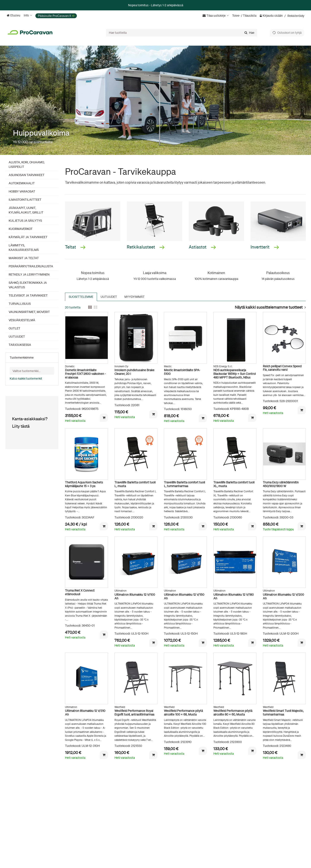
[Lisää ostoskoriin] (104, 418)
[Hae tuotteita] (182, 33)
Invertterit (265, 247)
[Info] (28, 15)
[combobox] (182, 33)
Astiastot (202, 247)
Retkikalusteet (146, 247)
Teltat (75, 247)
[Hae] (249, 33)
